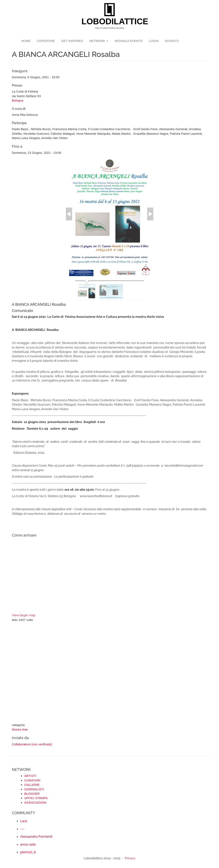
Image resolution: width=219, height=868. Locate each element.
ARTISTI (30, 776)
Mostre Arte (20, 729)
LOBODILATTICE (111, 21)
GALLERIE (32, 785)
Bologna (18, 100)
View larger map (24, 615)
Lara (24, 821)
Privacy (130, 858)
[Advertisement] (109, 673)
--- (22, 829)
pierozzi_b (28, 852)
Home (26, 41)
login (154, 41)
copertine (46, 41)
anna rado (28, 844)
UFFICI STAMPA (36, 798)
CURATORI (32, 780)
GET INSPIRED (72, 41)
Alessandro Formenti (36, 837)
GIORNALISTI (34, 789)
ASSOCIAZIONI (35, 803)
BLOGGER (32, 794)
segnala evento (129, 41)
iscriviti (172, 41)
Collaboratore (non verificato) (32, 744)
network (99, 41)
